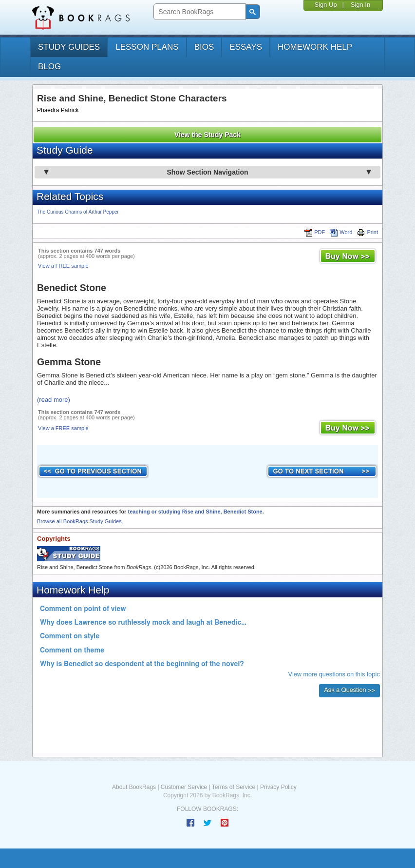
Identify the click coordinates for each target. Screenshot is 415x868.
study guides (69, 47)
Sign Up (325, 5)
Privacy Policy (278, 787)
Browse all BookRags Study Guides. (80, 521)
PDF (315, 232)
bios (204, 47)
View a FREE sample (63, 266)
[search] (198, 12)
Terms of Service (234, 787)
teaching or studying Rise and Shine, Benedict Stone (195, 512)
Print (368, 232)
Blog (49, 67)
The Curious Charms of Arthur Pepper (78, 212)
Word (341, 232)
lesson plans (147, 47)
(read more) (54, 400)
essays (246, 47)
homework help (315, 47)
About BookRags (134, 787)
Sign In (360, 5)
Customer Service (184, 787)
